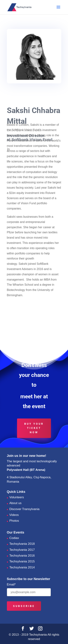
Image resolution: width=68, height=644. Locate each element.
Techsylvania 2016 (22, 556)
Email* (11, 584)
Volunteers (17, 497)
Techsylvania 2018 (22, 544)
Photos (14, 521)
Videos (14, 515)
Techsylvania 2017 (22, 550)
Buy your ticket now (34, 428)
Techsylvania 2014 (22, 567)
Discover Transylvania (24, 509)
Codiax (14, 538)
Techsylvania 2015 (22, 561)
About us (16, 503)
